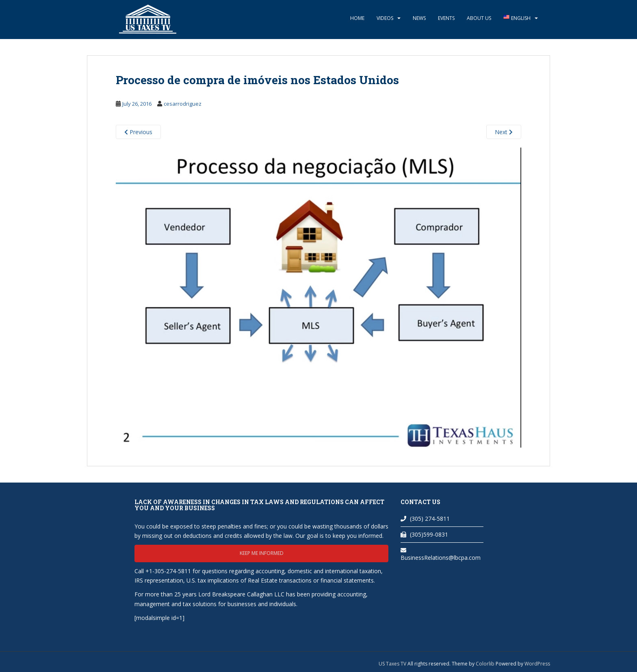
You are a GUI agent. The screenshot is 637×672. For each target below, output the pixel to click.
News (419, 18)
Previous (138, 132)
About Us (479, 18)
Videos (385, 18)
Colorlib (485, 664)
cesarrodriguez (183, 104)
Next (504, 132)
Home (357, 18)
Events (446, 18)
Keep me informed (262, 553)
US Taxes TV (393, 664)
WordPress (537, 664)
